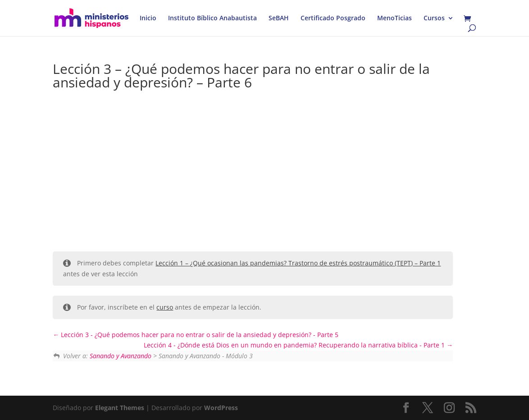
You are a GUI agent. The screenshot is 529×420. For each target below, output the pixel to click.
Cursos (434, 18)
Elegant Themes (120, 408)
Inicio (148, 18)
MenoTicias (394, 18)
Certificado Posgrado (333, 18)
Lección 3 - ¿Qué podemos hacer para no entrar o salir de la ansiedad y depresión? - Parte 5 (196, 335)
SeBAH (279, 18)
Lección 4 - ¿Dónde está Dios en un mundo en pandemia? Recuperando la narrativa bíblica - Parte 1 (298, 345)
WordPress (221, 408)
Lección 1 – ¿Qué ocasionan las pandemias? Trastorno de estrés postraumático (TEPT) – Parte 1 (298, 263)
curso (165, 307)
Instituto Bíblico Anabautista (212, 18)
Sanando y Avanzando (121, 356)
